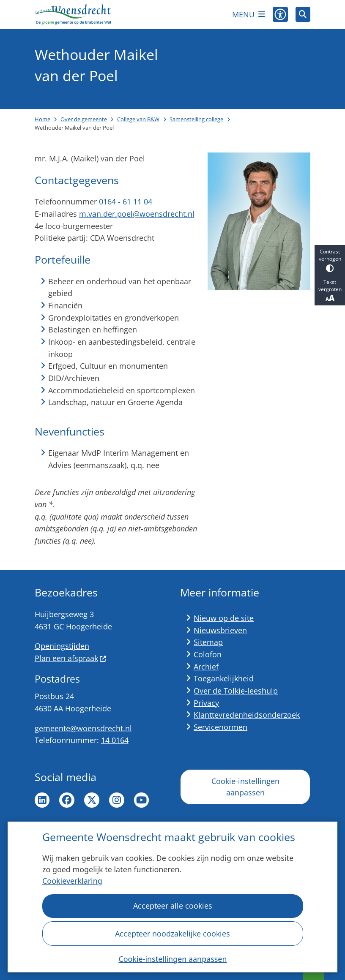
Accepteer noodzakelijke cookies (172, 934)
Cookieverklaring (72, 881)
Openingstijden (62, 646)
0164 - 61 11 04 (126, 201)
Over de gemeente (84, 119)
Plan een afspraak (71, 658)
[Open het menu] (249, 14)
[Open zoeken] (303, 14)
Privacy (206, 703)
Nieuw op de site (224, 618)
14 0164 (115, 740)
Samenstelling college (196, 119)
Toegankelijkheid (224, 678)
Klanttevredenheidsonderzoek (247, 715)
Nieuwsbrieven (220, 630)
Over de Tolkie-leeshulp (236, 691)
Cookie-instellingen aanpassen (172, 959)
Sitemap (208, 642)
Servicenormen (220, 727)
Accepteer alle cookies (172, 906)
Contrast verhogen (330, 260)
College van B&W (138, 119)
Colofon (208, 654)
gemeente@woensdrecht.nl (83, 728)
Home (42, 119)
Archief (206, 667)
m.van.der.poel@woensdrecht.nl (137, 214)
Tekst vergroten (330, 291)
